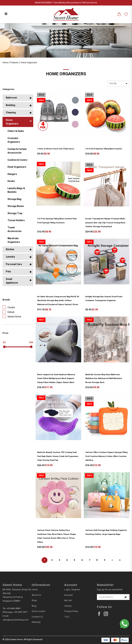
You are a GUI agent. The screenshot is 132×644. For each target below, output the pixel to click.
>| (120, 560)
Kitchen (10, 249)
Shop (34, 600)
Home (5, 63)
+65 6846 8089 (13, 608)
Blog (34, 606)
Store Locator (39, 611)
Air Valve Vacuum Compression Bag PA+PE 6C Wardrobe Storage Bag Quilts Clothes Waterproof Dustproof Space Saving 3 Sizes (58, 301)
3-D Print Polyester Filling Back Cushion (104, 149)
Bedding (11, 105)
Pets (8, 272)
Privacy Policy (71, 611)
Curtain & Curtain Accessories (17, 151)
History (68, 606)
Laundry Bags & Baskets (16, 190)
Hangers (12, 174)
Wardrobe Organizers (14, 240)
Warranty (36, 622)
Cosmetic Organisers (14, 140)
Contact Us (37, 617)
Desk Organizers (17, 167)
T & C (67, 617)
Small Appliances (12, 281)
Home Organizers (29, 63)
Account (69, 595)
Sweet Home (12, 316)
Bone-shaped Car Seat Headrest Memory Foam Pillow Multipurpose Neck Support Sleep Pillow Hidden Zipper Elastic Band (56, 378)
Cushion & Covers (17, 160)
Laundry (10, 257)
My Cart (68, 600)
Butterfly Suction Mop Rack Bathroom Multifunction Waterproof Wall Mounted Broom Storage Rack (104, 378)
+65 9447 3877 (21, 612)
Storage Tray (15, 213)
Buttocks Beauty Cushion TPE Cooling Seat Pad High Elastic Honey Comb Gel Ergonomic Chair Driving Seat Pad (58, 456)
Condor (9, 307)
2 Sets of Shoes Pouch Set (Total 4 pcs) (56, 149)
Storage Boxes (16, 206)
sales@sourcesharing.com (15, 620)
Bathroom (11, 98)
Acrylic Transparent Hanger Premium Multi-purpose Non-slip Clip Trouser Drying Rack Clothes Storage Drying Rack (105, 223)
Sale (41, 100)
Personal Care (14, 264)
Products (14, 63)
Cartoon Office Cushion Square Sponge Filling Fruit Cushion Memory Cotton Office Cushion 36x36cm (106, 456)
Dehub (8, 312)
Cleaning (11, 112)
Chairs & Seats (16, 131)
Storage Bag (14, 199)
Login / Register (72, 590)
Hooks (11, 181)
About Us (36, 595)
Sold (41, 95)
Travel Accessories (15, 229)
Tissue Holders (16, 220)
